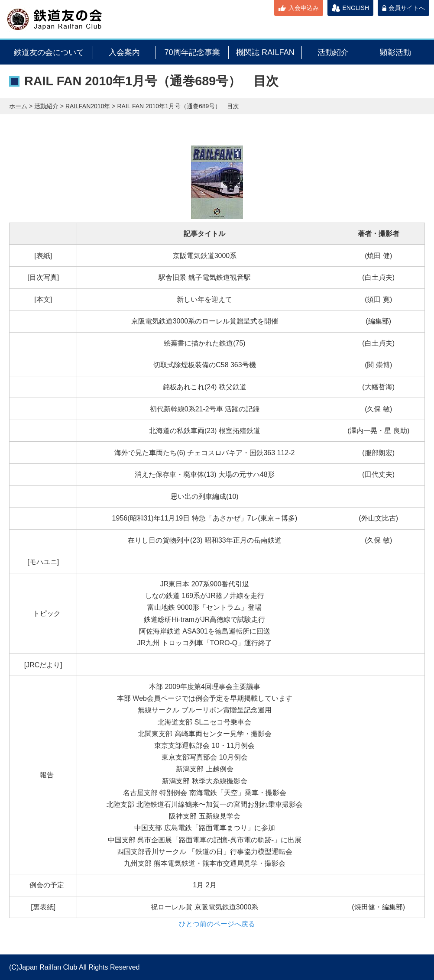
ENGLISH (356, 8)
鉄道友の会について (49, 52)
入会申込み (304, 8)
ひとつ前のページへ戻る (217, 924)
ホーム (18, 106)
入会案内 (124, 52)
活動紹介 (333, 52)
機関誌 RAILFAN (265, 52)
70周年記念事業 (192, 52)
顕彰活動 (395, 52)
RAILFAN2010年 (88, 106)
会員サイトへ (407, 8)
